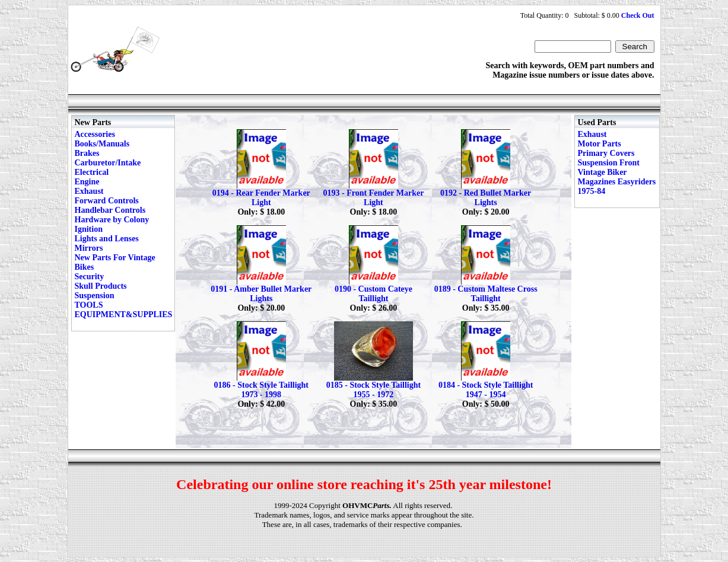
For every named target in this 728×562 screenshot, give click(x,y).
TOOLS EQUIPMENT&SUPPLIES (124, 310)
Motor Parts (600, 144)
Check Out (638, 15)
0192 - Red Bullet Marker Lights (486, 198)
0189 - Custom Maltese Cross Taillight (486, 294)
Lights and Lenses (107, 239)
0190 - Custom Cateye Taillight (373, 294)
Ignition (89, 229)
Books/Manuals (102, 144)
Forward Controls (107, 201)
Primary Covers (606, 153)
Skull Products (101, 286)
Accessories (95, 134)
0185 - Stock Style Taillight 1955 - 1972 (373, 390)
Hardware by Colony (112, 220)
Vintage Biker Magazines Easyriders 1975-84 (617, 182)
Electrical (92, 172)
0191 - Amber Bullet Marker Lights (261, 294)
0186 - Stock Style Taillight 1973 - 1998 (261, 390)
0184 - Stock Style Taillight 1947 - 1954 (486, 390)
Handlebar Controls (110, 210)
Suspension (95, 296)
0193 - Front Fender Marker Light (374, 198)
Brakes (87, 153)
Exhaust (89, 191)
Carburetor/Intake (108, 163)
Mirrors (89, 248)
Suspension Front (609, 163)
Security (90, 277)
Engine (87, 182)
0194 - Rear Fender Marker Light (261, 198)
